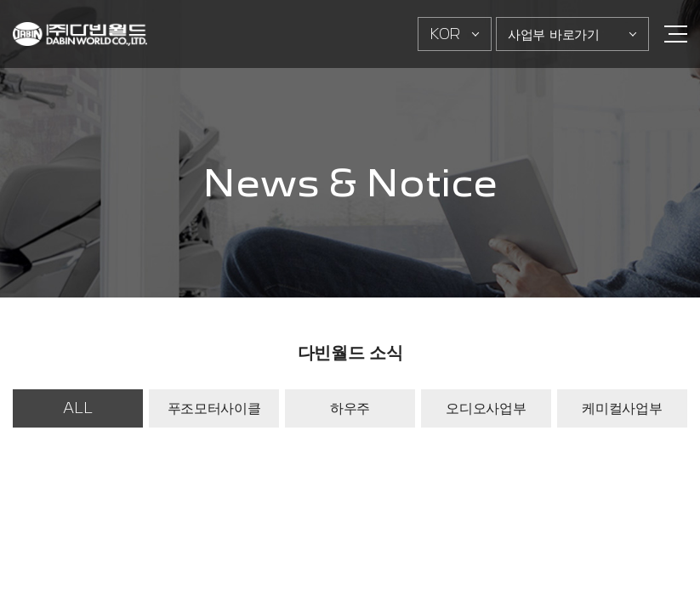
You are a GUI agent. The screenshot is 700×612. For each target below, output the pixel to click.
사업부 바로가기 (554, 34)
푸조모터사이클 (214, 408)
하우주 (350, 408)
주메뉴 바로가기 (0, 0)
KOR (445, 34)
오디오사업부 (486, 408)
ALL (77, 408)
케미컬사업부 (622, 408)
